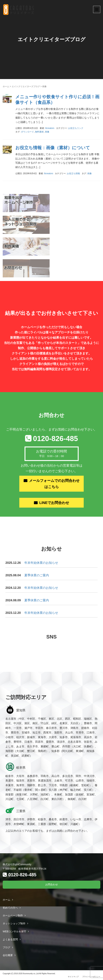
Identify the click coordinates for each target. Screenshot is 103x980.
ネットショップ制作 (14, 923)
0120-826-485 (55, 439)
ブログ (6, 947)
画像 (47, 132)
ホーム (6, 86)
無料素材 (39, 132)
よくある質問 (10, 939)
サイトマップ (73, 977)
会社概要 (8, 955)
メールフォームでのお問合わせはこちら (54, 484)
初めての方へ (10, 908)
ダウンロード (27, 132)
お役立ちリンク (76, 128)
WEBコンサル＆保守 (14, 931)
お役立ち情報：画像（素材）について (53, 148)
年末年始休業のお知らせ (41, 563)
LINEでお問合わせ (54, 503)
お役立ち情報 (73, 173)
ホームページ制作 (13, 915)
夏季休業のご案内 (37, 575)
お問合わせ (52, 884)
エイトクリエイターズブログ (26, 86)
